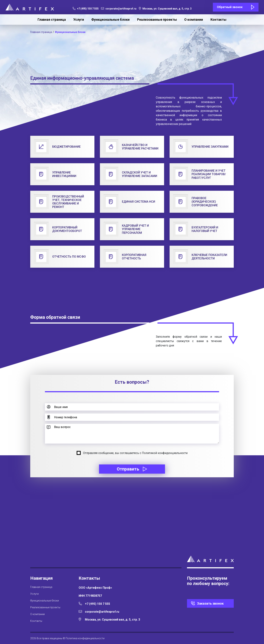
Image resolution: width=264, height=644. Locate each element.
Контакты (218, 20)
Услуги (79, 20)
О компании (194, 20)
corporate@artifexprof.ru (119, 9)
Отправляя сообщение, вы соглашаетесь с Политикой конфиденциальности (135, 453)
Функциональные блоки (110, 20)
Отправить (132, 469)
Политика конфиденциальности (85, 638)
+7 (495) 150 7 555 (86, 9)
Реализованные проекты (157, 20)
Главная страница (52, 20)
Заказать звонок (210, 603)
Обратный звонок (230, 7)
